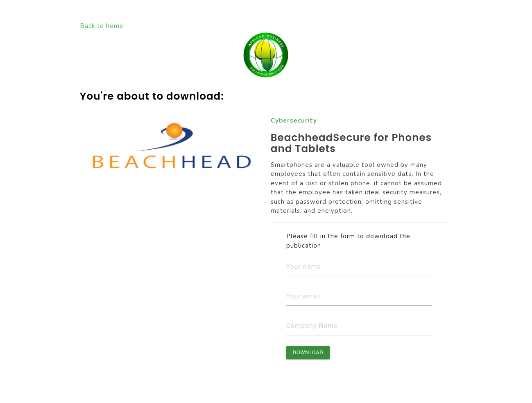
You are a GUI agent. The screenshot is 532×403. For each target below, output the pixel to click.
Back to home (102, 26)
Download (308, 352)
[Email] (359, 296)
